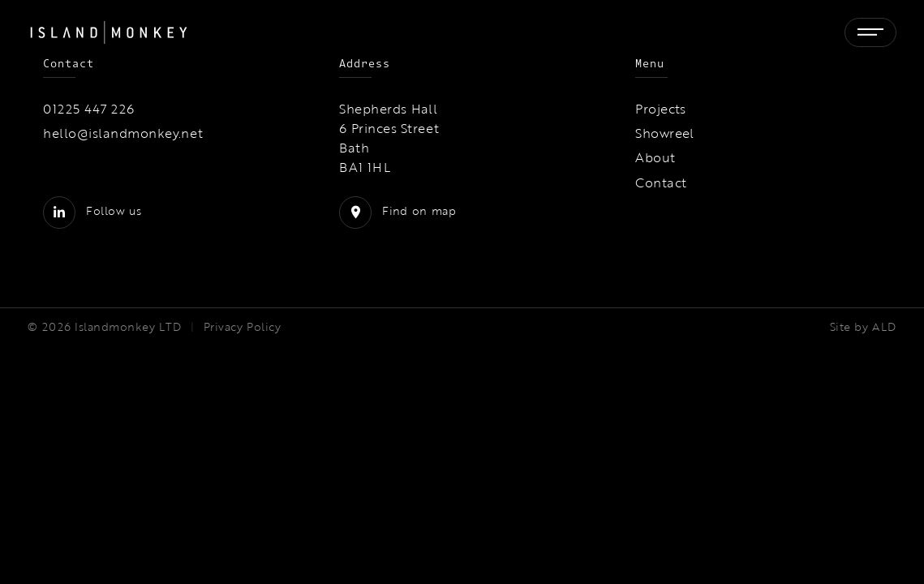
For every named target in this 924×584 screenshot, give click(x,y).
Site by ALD (863, 327)
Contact (661, 182)
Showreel (665, 133)
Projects (661, 109)
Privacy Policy (242, 327)
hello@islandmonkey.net (123, 133)
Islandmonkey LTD (128, 327)
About (655, 157)
